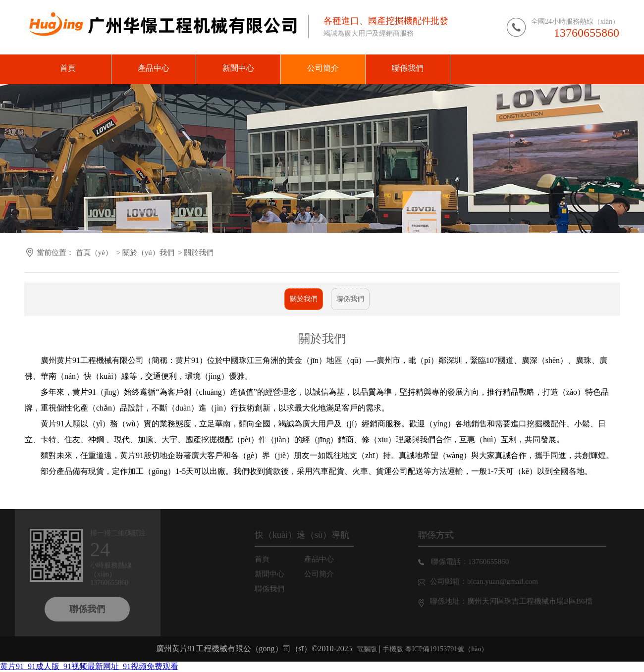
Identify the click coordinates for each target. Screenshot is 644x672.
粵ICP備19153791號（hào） (446, 649)
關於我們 (304, 299)
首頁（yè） (94, 253)
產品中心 (326, 559)
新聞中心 (276, 574)
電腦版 (367, 649)
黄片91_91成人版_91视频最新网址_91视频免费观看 (89, 666)
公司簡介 (326, 574)
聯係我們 (350, 299)
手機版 (393, 649)
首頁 (269, 559)
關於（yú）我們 (148, 253)
